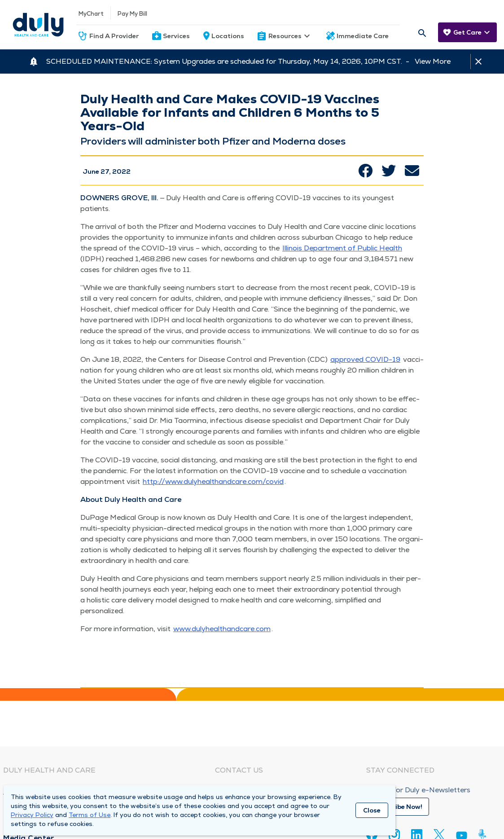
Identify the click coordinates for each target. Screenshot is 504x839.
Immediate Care (363, 36)
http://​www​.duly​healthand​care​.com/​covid (213, 481)
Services (176, 36)
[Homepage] (38, 25)
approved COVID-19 (365, 359)
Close (372, 810)
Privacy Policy (32, 815)
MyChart (91, 14)
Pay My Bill (132, 14)
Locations (228, 36)
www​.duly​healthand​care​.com (222, 629)
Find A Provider (114, 36)
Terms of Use (90, 815)
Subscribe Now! (398, 807)
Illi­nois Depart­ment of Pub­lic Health (342, 248)
